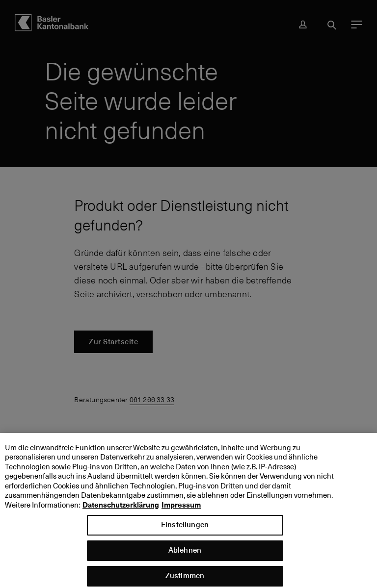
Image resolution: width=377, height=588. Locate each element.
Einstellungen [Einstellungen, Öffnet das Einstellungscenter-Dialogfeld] (185, 528)
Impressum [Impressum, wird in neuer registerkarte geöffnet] (181, 509)
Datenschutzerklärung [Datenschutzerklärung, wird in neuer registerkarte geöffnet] (121, 509)
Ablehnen (185, 553)
